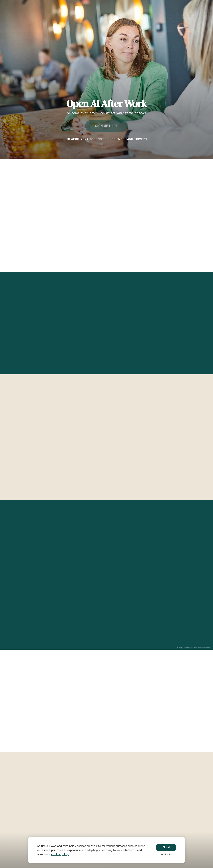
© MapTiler (181, 648)
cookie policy (60, 854)
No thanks (166, 854)
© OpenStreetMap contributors (199, 648)
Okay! (166, 847)
